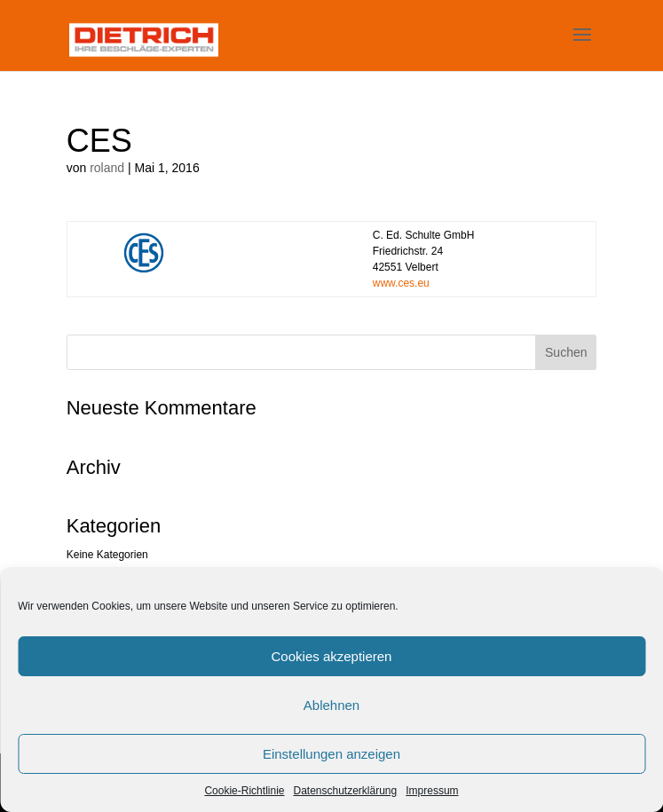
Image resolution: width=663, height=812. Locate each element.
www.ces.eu (401, 283)
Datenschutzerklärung (345, 791)
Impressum (432, 791)
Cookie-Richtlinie (244, 791)
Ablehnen (331, 705)
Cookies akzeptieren (332, 656)
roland (107, 168)
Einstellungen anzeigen (331, 754)
